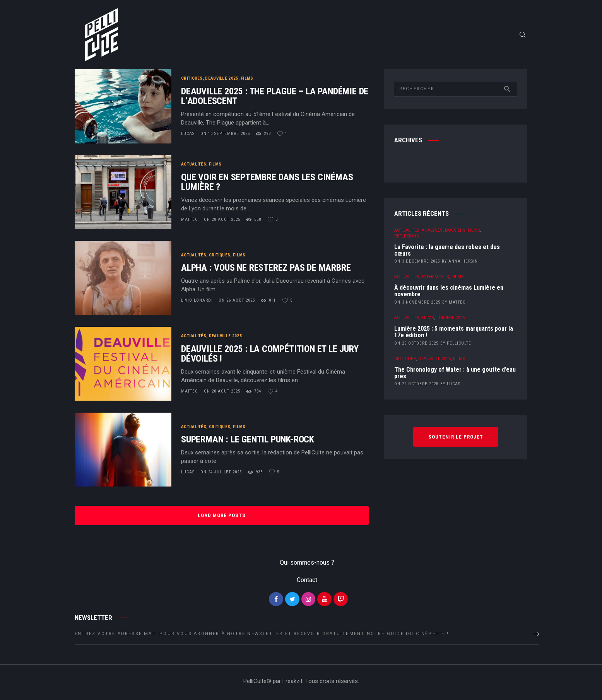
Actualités (194, 166)
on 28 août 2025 (222, 221)
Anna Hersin (463, 263)
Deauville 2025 (221, 80)
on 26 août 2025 (237, 302)
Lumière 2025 (451, 320)
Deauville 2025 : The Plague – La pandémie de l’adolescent (275, 98)
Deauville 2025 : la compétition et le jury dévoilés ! (270, 356)
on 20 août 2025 (222, 393)
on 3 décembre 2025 (417, 263)
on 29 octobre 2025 (416, 345)
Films (247, 80)
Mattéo (190, 221)
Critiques (192, 80)
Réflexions (407, 238)
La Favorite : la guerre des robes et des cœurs (447, 253)
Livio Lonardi (198, 302)
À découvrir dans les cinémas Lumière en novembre (449, 293)
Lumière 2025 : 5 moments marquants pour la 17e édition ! (454, 334)
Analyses (432, 232)
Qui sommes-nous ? (307, 565)
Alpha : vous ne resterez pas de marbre (266, 270)
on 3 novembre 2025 (417, 304)
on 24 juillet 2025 (221, 474)
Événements (435, 279)
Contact (307, 582)
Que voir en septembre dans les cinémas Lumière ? (267, 184)
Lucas (189, 136)
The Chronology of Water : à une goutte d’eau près (455, 375)
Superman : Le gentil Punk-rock (248, 441)
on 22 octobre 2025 (416, 386)
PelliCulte (459, 345)
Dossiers (455, 232)
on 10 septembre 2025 (225, 136)
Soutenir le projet (456, 438)
